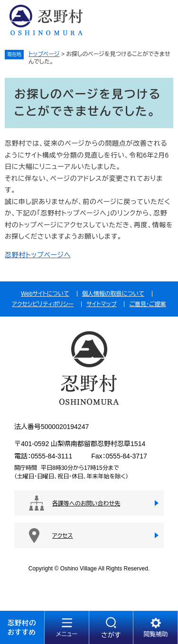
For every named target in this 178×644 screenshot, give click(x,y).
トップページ (44, 54)
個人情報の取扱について (113, 294)
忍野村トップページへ (38, 255)
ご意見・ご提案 (147, 304)
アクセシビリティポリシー (43, 304)
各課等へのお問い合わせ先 (86, 504)
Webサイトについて (45, 294)
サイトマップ (101, 304)
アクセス (62, 536)
